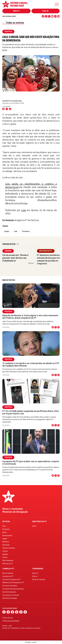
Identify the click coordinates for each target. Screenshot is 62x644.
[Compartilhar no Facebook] (4, 109)
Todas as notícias (13, 23)
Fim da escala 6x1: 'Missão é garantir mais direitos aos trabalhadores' (15, 258)
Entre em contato (39, 579)
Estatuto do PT (8, 576)
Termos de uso (8, 618)
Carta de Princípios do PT (12, 579)
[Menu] (57, 4)
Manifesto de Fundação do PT (13, 583)
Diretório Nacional (9, 592)
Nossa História (8, 573)
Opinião (5, 554)
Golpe (7, 231)
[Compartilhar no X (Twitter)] (7, 109)
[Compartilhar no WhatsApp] (10, 109)
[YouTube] (52, 16)
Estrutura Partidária (10, 586)
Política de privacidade (11, 621)
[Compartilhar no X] (56, 327)
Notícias (6, 522)
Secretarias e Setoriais (11, 595)
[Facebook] (43, 16)
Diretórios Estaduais (10, 598)
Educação (6, 545)
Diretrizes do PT (39, 522)
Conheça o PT (8, 569)
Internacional (7, 535)
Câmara (8, 251)
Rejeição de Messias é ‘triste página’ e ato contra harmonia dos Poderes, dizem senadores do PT (30, 317)
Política (8, 311)
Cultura (5, 551)
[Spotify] (58, 16)
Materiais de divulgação (15, 512)
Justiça (5, 557)
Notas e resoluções (13, 509)
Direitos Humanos (9, 548)
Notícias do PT (46, 251)
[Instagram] (46, 16)
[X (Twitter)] (49, 16)
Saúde (5, 539)
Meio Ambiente (8, 560)
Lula (24, 210)
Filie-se (46, 11)
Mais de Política (9, 280)
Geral (34, 526)
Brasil (4, 532)
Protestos (26, 231)
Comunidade (38, 569)
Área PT (16, 11)
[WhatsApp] (55, 16)
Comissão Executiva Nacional (13, 589)
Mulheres (6, 542)
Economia (6, 529)
